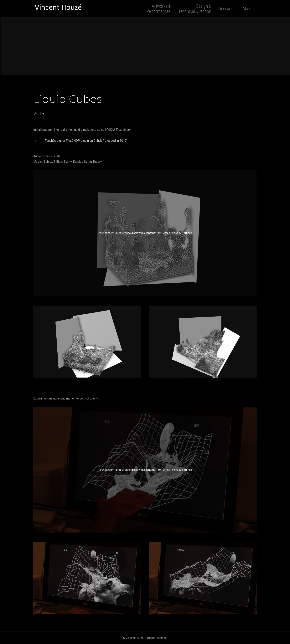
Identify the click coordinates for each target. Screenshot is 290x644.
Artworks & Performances (159, 9)
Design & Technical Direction (195, 9)
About (248, 9)
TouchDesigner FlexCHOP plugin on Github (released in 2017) (86, 141)
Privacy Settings (182, 233)
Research (227, 9)
